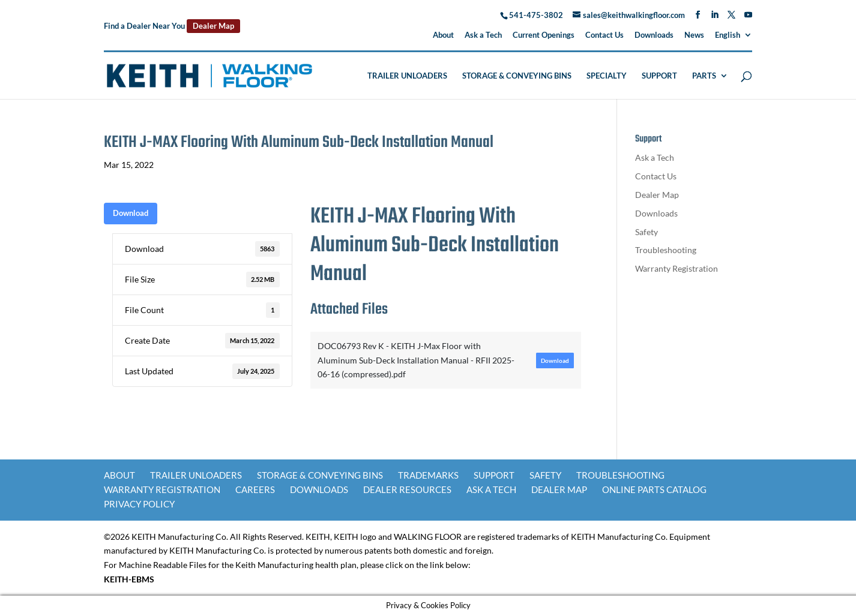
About (443, 35)
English (728, 35)
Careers (255, 489)
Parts (704, 76)
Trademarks (428, 475)
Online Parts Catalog (654, 489)
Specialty (607, 76)
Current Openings (544, 35)
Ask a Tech (483, 35)
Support (659, 76)
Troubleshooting (666, 250)
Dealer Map (213, 26)
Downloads (654, 35)
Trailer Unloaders (407, 76)
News (694, 35)
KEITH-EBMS (129, 579)
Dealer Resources (407, 489)
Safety (647, 232)
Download (131, 213)
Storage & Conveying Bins (517, 76)
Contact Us (604, 35)
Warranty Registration (677, 268)
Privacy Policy (139, 504)
